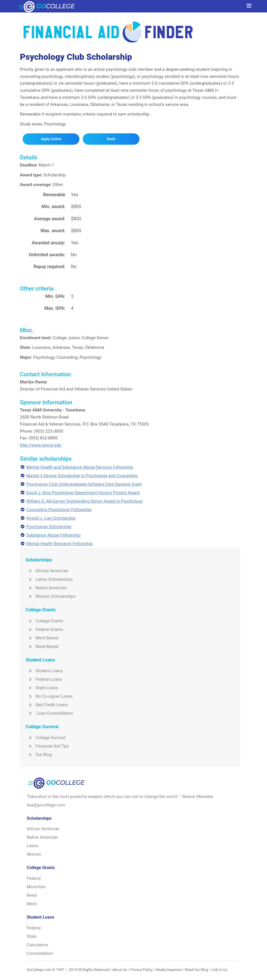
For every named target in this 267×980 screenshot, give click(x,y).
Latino (33, 846)
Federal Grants (44, 629)
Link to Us (219, 970)
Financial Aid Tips (47, 746)
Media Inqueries (169, 970)
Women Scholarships (50, 596)
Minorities (36, 887)
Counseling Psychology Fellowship (59, 510)
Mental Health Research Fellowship (60, 544)
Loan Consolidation (49, 713)
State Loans (42, 688)
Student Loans (44, 671)
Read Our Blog (197, 970)
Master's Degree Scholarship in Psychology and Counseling (82, 476)
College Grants (44, 621)
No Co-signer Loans (49, 696)
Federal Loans (44, 679)
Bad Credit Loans (47, 705)
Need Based (42, 646)
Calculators (37, 945)
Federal (34, 878)
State (32, 936)
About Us (120, 970)
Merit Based (42, 638)
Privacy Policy (142, 970)
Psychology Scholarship (49, 527)
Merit (32, 904)
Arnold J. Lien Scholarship (51, 518)
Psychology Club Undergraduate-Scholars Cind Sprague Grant (84, 484)
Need (32, 895)
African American (47, 571)
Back (111, 139)
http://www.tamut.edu (41, 445)
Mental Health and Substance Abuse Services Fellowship (80, 467)
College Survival (45, 738)
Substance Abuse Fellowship (53, 535)
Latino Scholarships (49, 579)
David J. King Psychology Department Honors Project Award (83, 493)
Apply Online (51, 139)
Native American (46, 588)
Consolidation (40, 953)
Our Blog (39, 755)
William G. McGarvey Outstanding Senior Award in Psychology (85, 501)
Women (34, 854)
